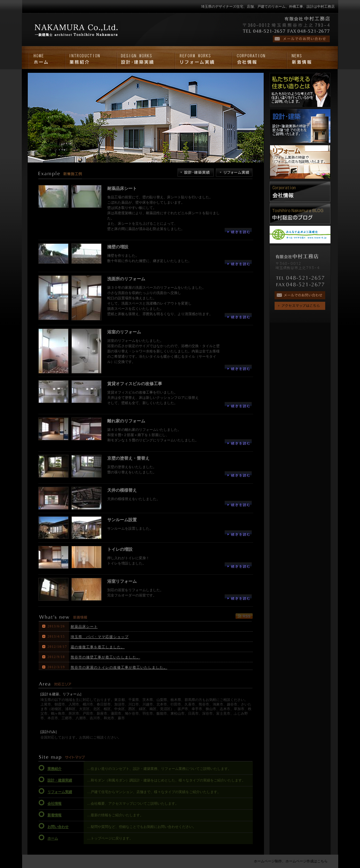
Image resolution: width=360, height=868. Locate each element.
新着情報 (54, 815)
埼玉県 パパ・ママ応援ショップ (100, 637)
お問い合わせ (58, 827)
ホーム (53, 838)
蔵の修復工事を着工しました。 (98, 647)
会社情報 (54, 803)
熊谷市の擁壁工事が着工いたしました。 (105, 657)
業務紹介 (54, 769)
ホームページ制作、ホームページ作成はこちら (291, 861)
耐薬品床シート (84, 627)
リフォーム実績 (60, 792)
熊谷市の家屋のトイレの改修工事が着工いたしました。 (119, 667)
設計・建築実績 (60, 780)
